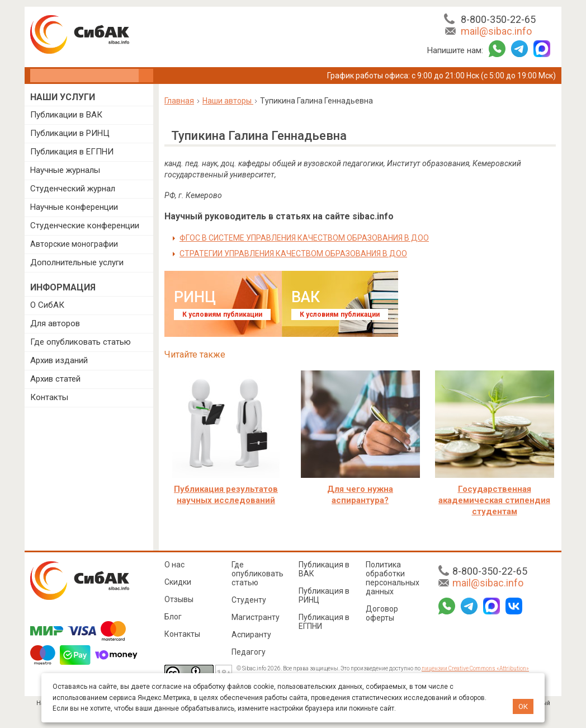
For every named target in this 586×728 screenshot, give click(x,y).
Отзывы (179, 599)
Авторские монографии (74, 244)
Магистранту (256, 617)
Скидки (178, 582)
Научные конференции (74, 207)
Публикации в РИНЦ (70, 133)
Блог (173, 617)
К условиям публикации (222, 314)
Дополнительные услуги (77, 262)
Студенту (249, 600)
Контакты (49, 397)
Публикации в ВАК (66, 115)
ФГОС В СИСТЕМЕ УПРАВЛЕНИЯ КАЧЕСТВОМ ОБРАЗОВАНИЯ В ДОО (304, 238)
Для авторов (55, 323)
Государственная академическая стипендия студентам (494, 500)
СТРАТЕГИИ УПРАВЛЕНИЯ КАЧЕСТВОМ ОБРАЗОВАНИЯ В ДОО (293, 253)
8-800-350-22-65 (498, 19)
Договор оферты (382, 613)
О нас (174, 565)
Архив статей (55, 379)
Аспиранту (251, 635)
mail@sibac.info (496, 31)
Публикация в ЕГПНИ (72, 152)
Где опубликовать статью (81, 342)
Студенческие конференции (85, 226)
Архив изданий (59, 360)
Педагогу (249, 652)
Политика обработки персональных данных (393, 578)
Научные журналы (65, 170)
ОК (523, 706)
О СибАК (47, 305)
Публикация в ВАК (324, 569)
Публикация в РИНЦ (324, 595)
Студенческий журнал (73, 189)
